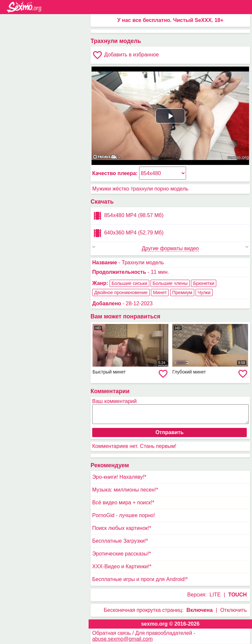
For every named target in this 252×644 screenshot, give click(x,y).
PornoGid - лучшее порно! (124, 515)
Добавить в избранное (126, 55)
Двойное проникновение (121, 292)
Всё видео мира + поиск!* (123, 503)
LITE (215, 595)
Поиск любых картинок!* (122, 528)
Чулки (204, 292)
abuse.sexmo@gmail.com (122, 639)
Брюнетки (204, 283)
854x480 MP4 (128, 216)
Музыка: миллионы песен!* (125, 490)
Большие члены (170, 283)
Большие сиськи (129, 283)
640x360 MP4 (128, 233)
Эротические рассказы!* (122, 554)
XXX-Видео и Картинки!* (122, 566)
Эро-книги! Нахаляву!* (119, 477)
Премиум (182, 292)
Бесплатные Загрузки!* (120, 541)
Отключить (233, 610)
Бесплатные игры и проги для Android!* (140, 579)
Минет (160, 292)
